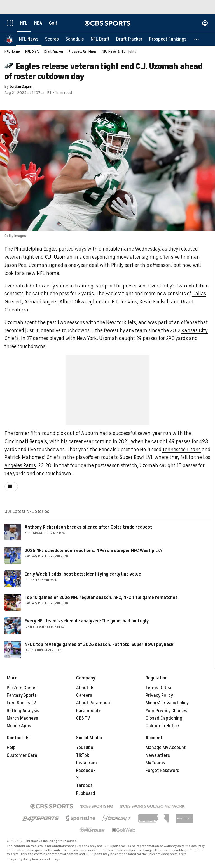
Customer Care (22, 755)
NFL (41, 273)
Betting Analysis (23, 711)
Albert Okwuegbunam (85, 302)
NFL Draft (32, 51)
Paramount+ (89, 711)
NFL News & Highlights (119, 51)
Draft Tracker (54, 51)
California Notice (162, 726)
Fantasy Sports (22, 695)
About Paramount (94, 703)
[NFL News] (29, 39)
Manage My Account (166, 748)
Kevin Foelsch (155, 302)
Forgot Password (163, 771)
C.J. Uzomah (59, 257)
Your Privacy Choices (166, 711)
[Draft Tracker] (129, 39)
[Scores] (52, 39)
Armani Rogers (41, 302)
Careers (84, 695)
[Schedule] (75, 39)
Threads (84, 786)
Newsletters (158, 755)
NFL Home (12, 51)
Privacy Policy (159, 695)
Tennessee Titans (182, 450)
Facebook (86, 771)
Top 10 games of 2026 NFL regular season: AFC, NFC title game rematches (101, 598)
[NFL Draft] (100, 39)
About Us (85, 688)
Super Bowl (132, 457)
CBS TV (83, 718)
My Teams (155, 763)
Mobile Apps (19, 726)
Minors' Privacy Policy (167, 703)
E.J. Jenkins (124, 302)
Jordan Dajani (21, 86)
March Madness (22, 718)
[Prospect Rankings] (168, 39)
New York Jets (121, 322)
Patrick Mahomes (24, 457)
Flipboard (86, 793)
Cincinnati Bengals (26, 441)
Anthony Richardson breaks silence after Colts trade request (88, 527)
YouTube (85, 748)
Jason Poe (15, 265)
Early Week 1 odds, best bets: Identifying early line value (83, 574)
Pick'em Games (22, 688)
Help (11, 748)
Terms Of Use (159, 688)
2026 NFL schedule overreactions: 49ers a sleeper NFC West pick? (94, 551)
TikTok (83, 755)
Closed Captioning (164, 718)
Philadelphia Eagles (36, 249)
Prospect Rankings (83, 51)
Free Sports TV (21, 703)
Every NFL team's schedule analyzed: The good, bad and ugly (87, 621)
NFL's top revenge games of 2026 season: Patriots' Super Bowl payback (99, 645)
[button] (197, 39)
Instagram (87, 763)
